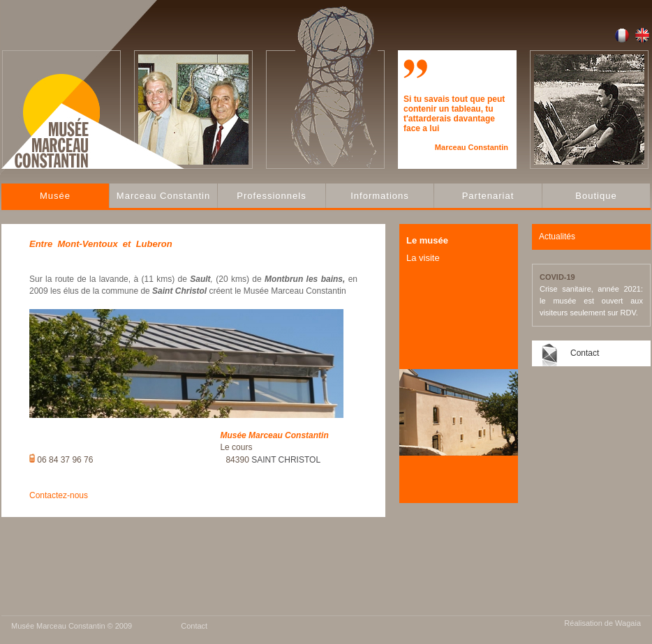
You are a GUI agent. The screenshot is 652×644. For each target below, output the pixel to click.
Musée (55, 196)
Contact (585, 353)
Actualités (557, 237)
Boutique (596, 196)
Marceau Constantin (163, 196)
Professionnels (271, 196)
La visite (423, 258)
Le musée (427, 240)
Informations (380, 196)
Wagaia (628, 623)
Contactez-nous (59, 495)
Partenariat (488, 196)
